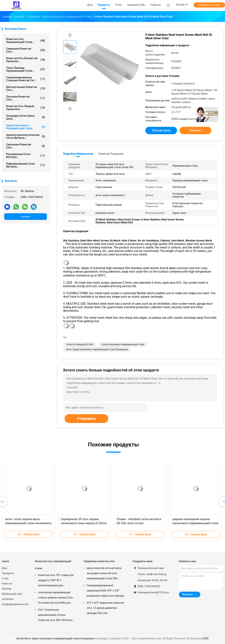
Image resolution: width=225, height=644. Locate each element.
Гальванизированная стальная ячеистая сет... (26, 79)
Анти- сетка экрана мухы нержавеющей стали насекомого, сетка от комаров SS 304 (29, 523)
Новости (7, 584)
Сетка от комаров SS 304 (80, 344)
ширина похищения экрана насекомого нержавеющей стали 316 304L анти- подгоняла (195, 523)
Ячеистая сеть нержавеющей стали (53, 565)
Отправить (86, 419)
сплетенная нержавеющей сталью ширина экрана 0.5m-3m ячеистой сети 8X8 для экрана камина (56, 598)
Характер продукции (111, 154)
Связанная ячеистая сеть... (26, 146)
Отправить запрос (209, 5)
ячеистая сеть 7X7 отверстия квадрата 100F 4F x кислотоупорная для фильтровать (56, 581)
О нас (5, 578)
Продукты (8, 573)
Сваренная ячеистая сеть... (26, 50)
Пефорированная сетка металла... (26, 165)
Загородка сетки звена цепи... (26, 117)
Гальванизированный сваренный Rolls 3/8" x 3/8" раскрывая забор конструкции (105, 591)
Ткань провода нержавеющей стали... (26, 69)
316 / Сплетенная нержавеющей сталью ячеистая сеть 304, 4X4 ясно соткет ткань (55, 615)
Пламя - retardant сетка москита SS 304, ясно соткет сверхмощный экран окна (139, 523)
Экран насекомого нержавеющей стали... (26, 127)
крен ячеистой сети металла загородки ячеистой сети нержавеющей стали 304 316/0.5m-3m (104, 574)
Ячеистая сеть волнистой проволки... (26, 60)
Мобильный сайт (12, 594)
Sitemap (7, 589)
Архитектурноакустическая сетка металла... (26, 136)
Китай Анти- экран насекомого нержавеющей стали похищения (55, 638)
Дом (5, 568)
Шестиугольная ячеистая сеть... (26, 88)
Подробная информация (78, 154)
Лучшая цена (161, 130)
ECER (205, 638)
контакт (25, 217)
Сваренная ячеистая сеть (99, 561)
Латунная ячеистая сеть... (26, 98)
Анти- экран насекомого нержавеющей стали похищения (97, 349)
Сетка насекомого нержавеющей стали (123, 344)
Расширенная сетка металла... (26, 156)
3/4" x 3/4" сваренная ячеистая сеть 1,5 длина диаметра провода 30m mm (105, 608)
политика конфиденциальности (15, 602)
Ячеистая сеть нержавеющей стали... (26, 41)
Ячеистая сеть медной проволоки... (26, 108)
